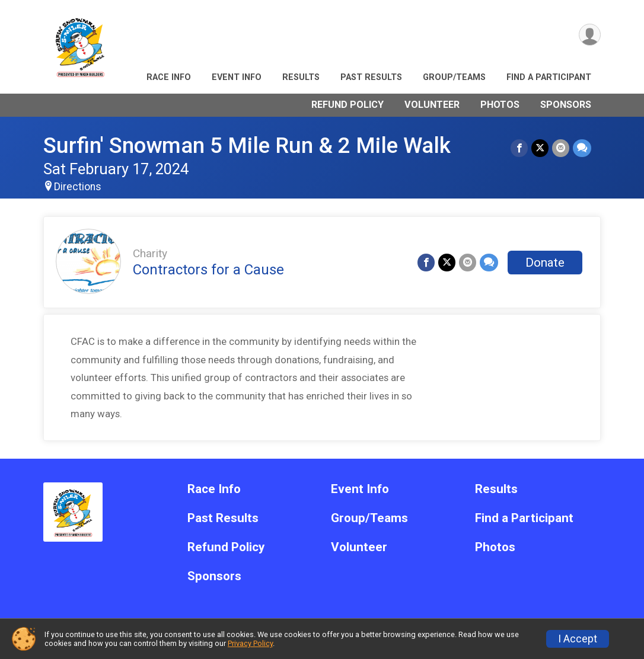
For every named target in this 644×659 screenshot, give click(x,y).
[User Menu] (590, 35)
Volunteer (432, 105)
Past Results (371, 77)
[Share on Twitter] (540, 148)
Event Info (237, 77)
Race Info (169, 77)
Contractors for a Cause (208, 270)
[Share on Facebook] (519, 148)
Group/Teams (454, 77)
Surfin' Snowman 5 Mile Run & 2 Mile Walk (247, 145)
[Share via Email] (561, 148)
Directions (78, 187)
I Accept (578, 639)
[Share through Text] (582, 148)
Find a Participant (549, 77)
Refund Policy (347, 105)
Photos (500, 105)
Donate (545, 263)
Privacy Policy (250, 643)
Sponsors (566, 105)
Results (301, 77)
